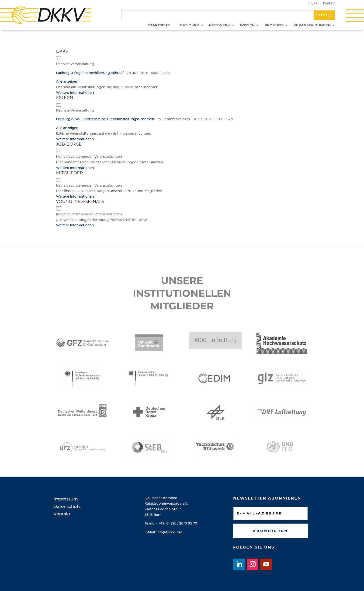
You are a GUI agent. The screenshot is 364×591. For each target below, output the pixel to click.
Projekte (274, 25)
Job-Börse (69, 144)
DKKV (62, 51)
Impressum (66, 499)
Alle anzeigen (67, 81)
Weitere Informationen (75, 93)
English (313, 3)
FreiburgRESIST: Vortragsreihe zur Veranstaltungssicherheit (105, 119)
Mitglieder (70, 173)
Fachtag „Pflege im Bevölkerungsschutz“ (90, 73)
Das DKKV (189, 25)
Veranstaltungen (312, 25)
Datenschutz (67, 507)
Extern (65, 98)
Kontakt (62, 514)
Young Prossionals (80, 202)
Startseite (159, 25)
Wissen (247, 25)
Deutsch (329, 3)
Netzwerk (220, 25)
